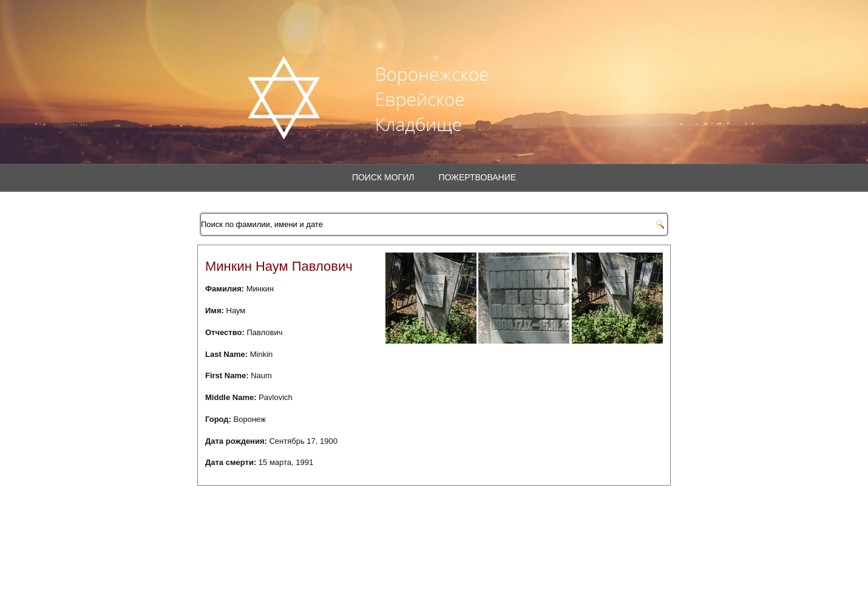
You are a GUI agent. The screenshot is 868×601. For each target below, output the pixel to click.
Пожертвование (477, 177)
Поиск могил (383, 177)
